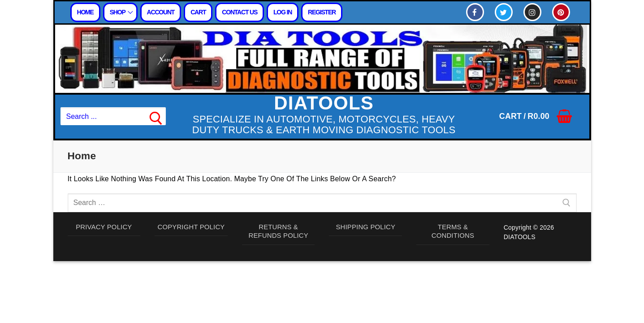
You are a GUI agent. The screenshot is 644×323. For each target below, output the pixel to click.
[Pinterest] (561, 12)
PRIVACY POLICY (104, 228)
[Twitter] (504, 12)
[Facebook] (475, 12)
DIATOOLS (324, 103)
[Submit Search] (156, 117)
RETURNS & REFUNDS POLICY (279, 232)
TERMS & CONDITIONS (453, 232)
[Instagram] (532, 12)
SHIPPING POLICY (366, 228)
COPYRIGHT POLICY (191, 228)
